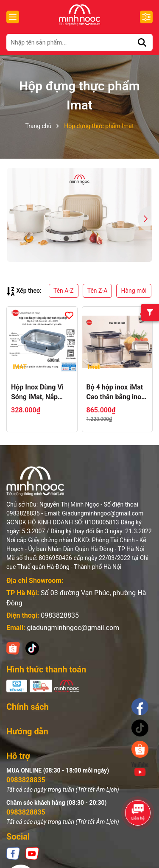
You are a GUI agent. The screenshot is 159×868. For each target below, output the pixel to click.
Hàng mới (134, 291)
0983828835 (60, 615)
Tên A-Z (64, 291)
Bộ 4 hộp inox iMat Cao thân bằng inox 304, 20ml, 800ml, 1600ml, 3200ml (116, 392)
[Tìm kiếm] (142, 42)
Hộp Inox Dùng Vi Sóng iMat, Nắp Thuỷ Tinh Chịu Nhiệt (37, 392)
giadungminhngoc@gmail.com (73, 628)
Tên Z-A (98, 291)
